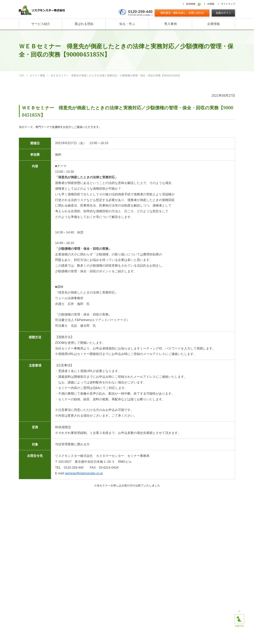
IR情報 (211, 4)
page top (239, 617)
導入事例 (170, 24)
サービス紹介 (41, 24)
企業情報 (214, 24)
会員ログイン (223, 13)
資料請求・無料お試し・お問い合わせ (182, 13)
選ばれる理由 (84, 24)
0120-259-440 (140, 12)
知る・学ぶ (127, 24)
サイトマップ (228, 4)
